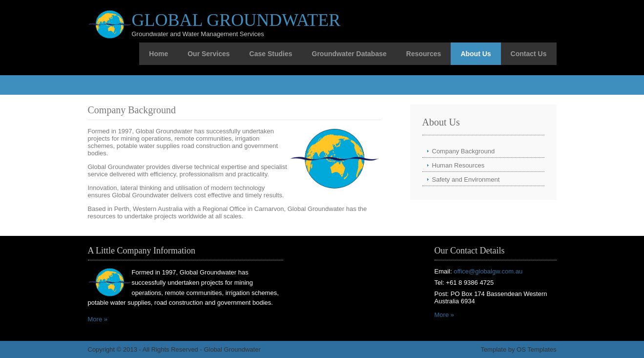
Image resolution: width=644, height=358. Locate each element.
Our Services (208, 54)
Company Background (464, 151)
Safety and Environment (466, 179)
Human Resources (458, 165)
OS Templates (536, 349)
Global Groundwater (236, 20)
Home (158, 54)
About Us (476, 54)
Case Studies (271, 54)
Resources (424, 54)
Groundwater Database (349, 54)
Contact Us (529, 54)
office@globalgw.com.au (488, 271)
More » (98, 319)
